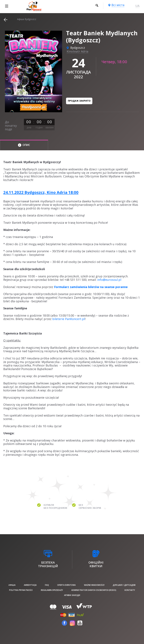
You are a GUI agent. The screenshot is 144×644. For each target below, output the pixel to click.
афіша (12, 585)
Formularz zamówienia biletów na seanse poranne (91, 287)
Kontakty (130, 590)
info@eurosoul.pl (109, 280)
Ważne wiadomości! (94, 585)
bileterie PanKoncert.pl (69, 319)
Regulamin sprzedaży (52, 590)
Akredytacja (30, 585)
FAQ (47, 585)
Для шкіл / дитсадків (124, 585)
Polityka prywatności (21, 590)
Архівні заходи (72, 595)
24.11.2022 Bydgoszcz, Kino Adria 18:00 (41, 192)
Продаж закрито (79, 101)
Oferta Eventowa (66, 585)
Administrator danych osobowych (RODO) (94, 590)
